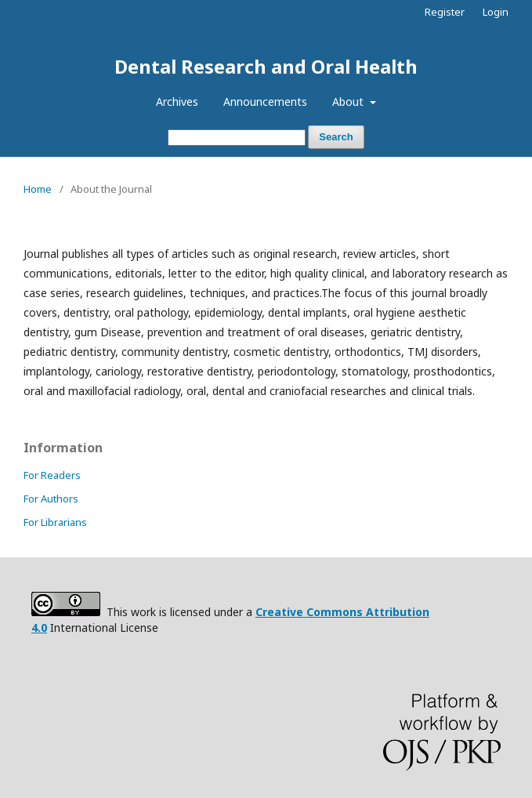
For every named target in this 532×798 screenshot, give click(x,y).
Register (445, 12)
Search (336, 137)
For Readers (52, 475)
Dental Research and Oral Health (266, 66)
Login (496, 12)
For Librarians (55, 522)
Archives (177, 102)
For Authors (51, 499)
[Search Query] (237, 138)
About (349, 102)
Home (38, 189)
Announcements (265, 102)
